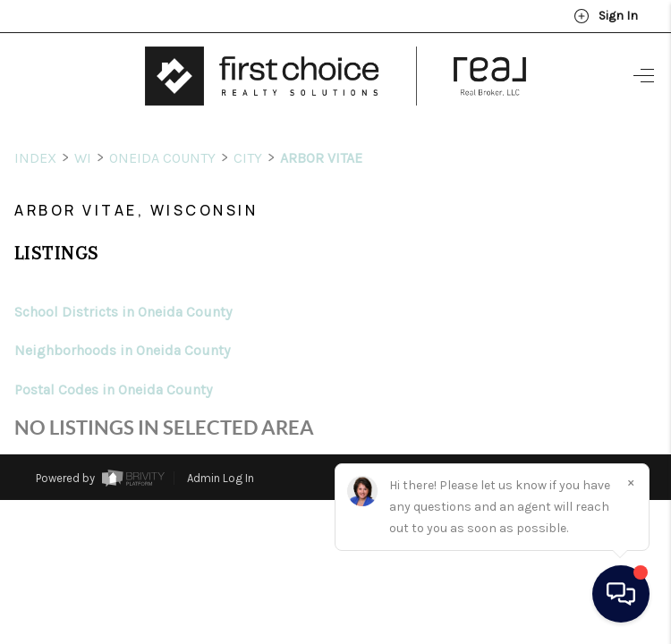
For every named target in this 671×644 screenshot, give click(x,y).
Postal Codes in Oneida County (113, 356)
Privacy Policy (445, 442)
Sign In (606, 16)
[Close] (631, 482)
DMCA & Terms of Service (568, 442)
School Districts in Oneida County (123, 279)
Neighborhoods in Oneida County (122, 317)
